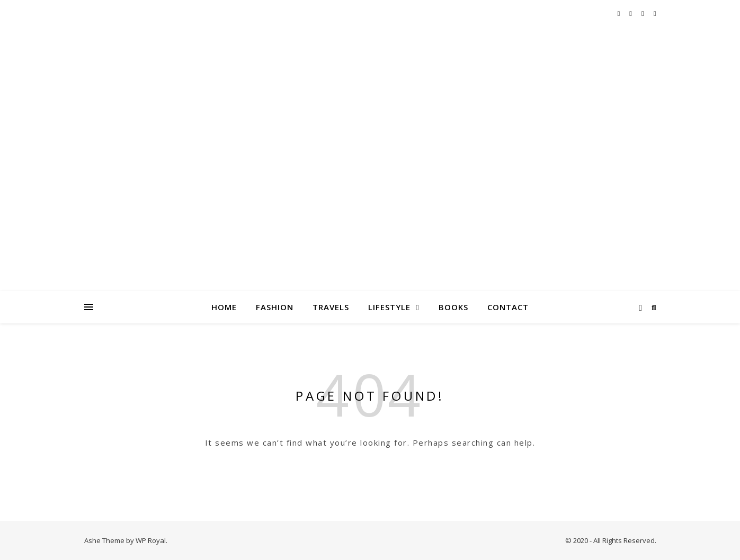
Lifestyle (389, 307)
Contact (508, 307)
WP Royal (151, 540)
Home (224, 307)
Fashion (275, 307)
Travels (331, 307)
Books (453, 307)
